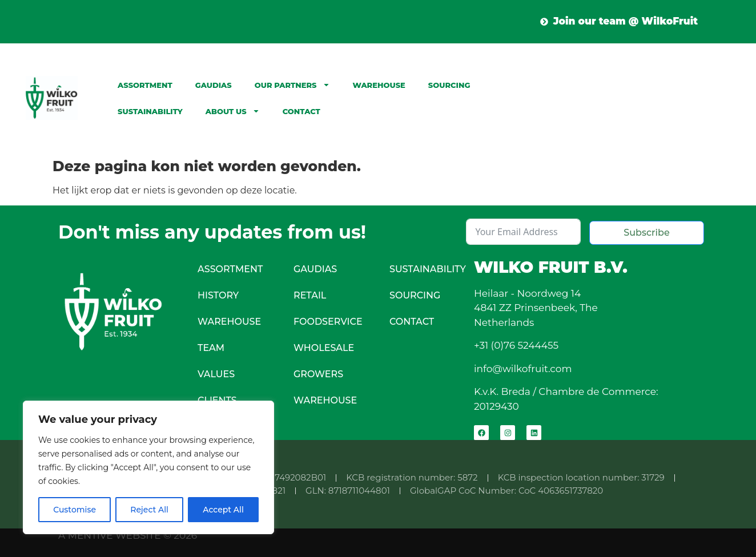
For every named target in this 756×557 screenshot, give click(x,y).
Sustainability (150, 111)
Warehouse (379, 85)
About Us (233, 111)
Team (211, 348)
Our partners (292, 85)
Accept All (223, 510)
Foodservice (328, 322)
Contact (301, 111)
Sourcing (449, 85)
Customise (75, 510)
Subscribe (646, 233)
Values (216, 374)
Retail (310, 295)
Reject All (149, 510)
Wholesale (324, 348)
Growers (318, 374)
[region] (148, 467)
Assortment (145, 85)
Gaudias (214, 85)
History (218, 295)
